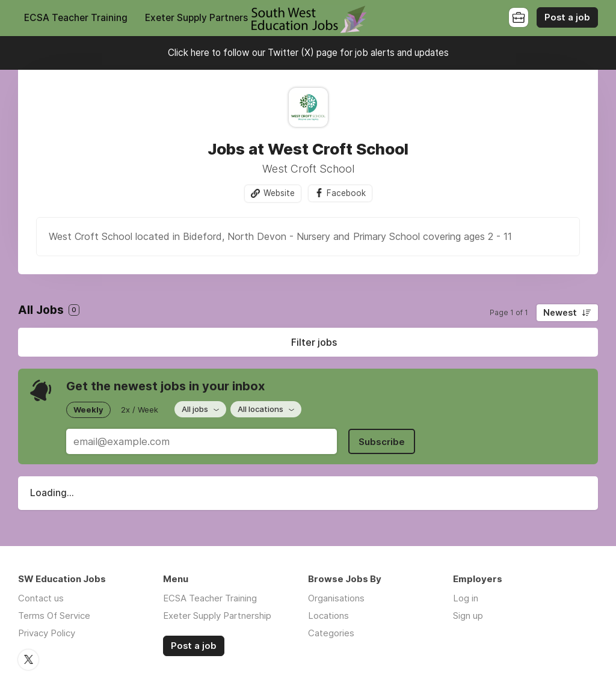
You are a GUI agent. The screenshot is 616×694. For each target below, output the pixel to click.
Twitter (28, 660)
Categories (331, 633)
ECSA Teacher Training (76, 18)
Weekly (88, 410)
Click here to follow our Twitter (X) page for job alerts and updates (308, 53)
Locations (328, 616)
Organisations (336, 598)
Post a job (567, 17)
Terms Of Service (54, 616)
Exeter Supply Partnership (203, 18)
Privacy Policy (47, 633)
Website (279, 193)
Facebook (346, 193)
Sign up (468, 616)
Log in (466, 598)
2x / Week (140, 410)
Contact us (41, 598)
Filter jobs (314, 342)
